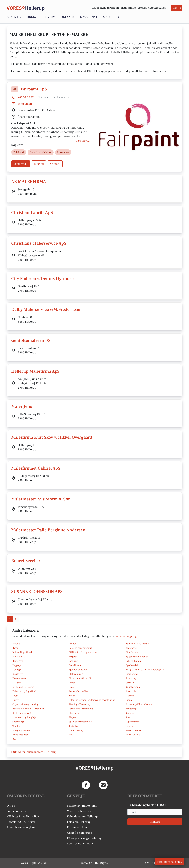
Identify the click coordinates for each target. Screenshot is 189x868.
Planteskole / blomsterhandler (28, 709)
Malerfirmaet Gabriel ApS (36, 468)
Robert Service (25, 561)
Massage (130, 696)
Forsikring (131, 678)
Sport (107, 17)
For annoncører (16, 811)
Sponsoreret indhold (80, 844)
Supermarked (133, 722)
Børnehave (18, 661)
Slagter (72, 717)
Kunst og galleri (134, 687)
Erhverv (48, 17)
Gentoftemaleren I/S (31, 340)
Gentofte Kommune (79, 833)
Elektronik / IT (76, 674)
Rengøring (131, 709)
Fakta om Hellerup (79, 822)
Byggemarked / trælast (137, 657)
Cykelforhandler (134, 661)
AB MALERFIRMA (29, 182)
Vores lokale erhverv (80, 811)
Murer (16, 700)
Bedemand (131, 648)
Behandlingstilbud (22, 652)
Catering (73, 661)
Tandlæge (17, 726)
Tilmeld (177, 8)
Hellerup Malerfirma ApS (35, 371)
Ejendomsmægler (78, 670)
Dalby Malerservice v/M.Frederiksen (46, 309)
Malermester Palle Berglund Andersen (48, 530)
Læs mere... (83, 141)
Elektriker (18, 674)
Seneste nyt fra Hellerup (82, 806)
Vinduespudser (20, 735)
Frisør (72, 683)
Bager (15, 648)
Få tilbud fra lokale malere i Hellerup (33, 752)
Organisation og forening (25, 704)
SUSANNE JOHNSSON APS (37, 592)
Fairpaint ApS (34, 89)
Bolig (32, 17)
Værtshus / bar (133, 735)
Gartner (130, 683)
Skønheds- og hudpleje (24, 717)
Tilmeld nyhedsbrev (170, 862)
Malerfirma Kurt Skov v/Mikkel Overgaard (52, 437)
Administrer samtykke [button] (21, 827)
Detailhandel (76, 665)
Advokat (16, 644)
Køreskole (131, 691)
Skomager (74, 713)
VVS (71, 735)
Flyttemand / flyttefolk (80, 678)
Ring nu (39, 164)
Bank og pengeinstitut (80, 648)
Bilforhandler (133, 652)
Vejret (123, 17)
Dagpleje (17, 665)
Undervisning (76, 730)
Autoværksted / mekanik (138, 644)
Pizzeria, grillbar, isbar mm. (140, 704)
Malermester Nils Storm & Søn (41, 499)
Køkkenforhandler (78, 691)
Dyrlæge (17, 670)
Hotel (72, 687)
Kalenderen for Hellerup (82, 816)
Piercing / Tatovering (79, 704)
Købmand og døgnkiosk (24, 691)
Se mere (55, 164)
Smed (128, 717)
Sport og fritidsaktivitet (81, 722)
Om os (11, 806)
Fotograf (16, 683)
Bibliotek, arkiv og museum (83, 652)
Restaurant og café (22, 713)
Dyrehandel (132, 665)
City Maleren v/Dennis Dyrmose (42, 279)
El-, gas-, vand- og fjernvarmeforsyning (145, 670)
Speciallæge (18, 722)
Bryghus (73, 657)
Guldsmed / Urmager (23, 687)
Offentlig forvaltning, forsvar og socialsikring (92, 700)
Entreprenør (132, 674)
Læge (15, 696)
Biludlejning (19, 657)
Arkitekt (73, 644)
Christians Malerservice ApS (39, 243)
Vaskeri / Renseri (134, 730)
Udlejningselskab (21, 730)
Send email (25, 104)
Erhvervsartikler (77, 827)
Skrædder (131, 713)
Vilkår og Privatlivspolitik (23, 816)
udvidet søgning (126, 636)
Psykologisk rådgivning (81, 709)
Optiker (129, 700)
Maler (72, 696)
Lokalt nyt (89, 17)
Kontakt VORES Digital (21, 822)
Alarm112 (14, 17)
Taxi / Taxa (74, 726)
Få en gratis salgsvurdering (84, 838)
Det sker (67, 17)
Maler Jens (22, 406)
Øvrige (16, 739)
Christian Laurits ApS (32, 213)
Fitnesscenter (19, 678)
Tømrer (129, 726)
